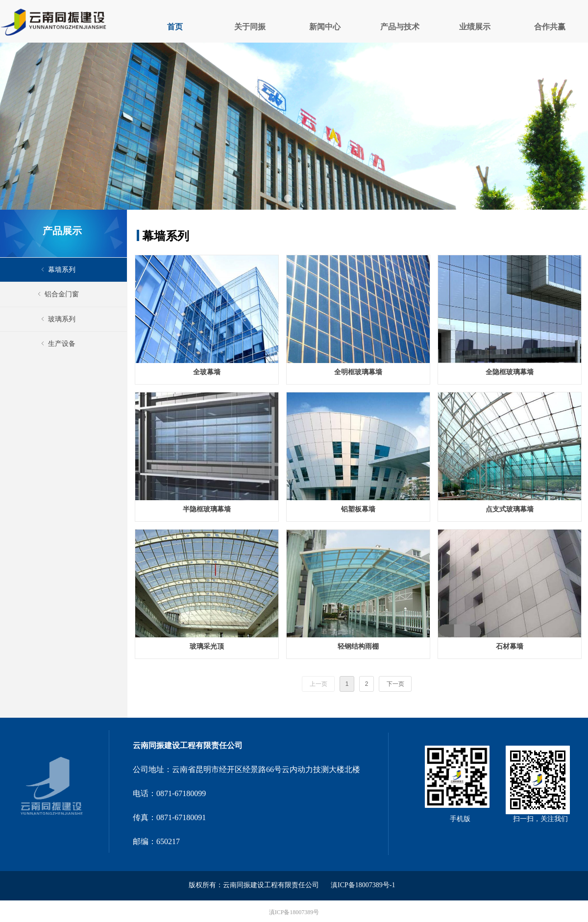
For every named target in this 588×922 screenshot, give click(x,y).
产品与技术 (400, 27)
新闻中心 (325, 27)
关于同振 (250, 27)
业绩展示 (475, 27)
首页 (175, 27)
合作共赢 (550, 27)
